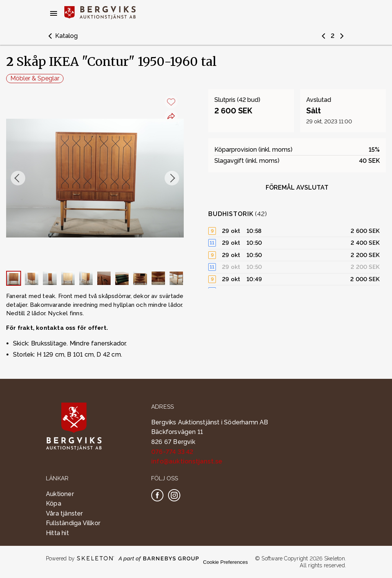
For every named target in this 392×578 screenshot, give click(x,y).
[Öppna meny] (54, 13)
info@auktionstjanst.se (187, 461)
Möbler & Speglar (35, 78)
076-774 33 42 (172, 452)
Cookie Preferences (225, 562)
